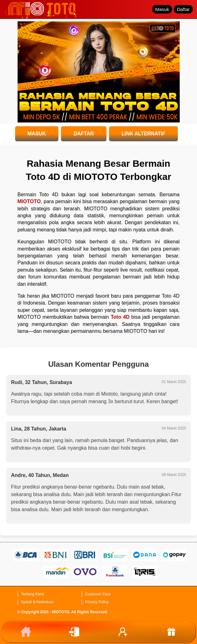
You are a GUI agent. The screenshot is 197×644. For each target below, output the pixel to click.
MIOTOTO (29, 201)
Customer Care (98, 594)
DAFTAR (84, 134)
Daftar (183, 9)
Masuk (162, 9)
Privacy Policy (97, 602)
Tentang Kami (33, 594)
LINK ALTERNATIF (143, 134)
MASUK (37, 134)
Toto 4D (120, 317)
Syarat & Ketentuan (37, 602)
